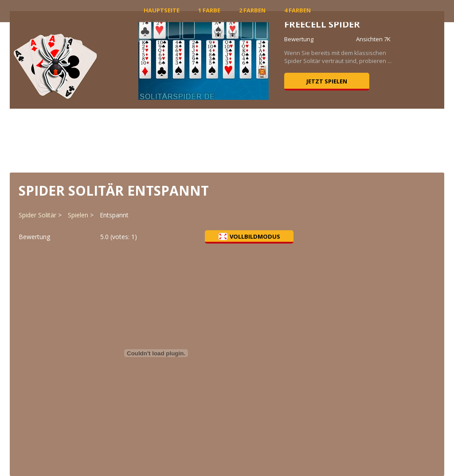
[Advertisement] (227, 140)
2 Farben (252, 10)
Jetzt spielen (327, 81)
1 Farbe (209, 10)
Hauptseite (162, 10)
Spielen (78, 215)
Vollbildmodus (249, 236)
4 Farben (297, 10)
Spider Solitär (37, 215)
